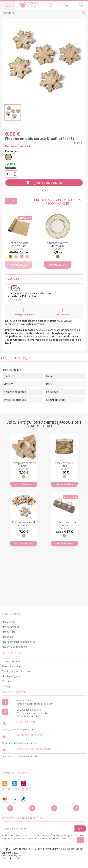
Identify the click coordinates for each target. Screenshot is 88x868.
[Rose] (22, 257)
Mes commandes (11, 627)
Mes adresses (9, 632)
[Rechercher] (44, 13)
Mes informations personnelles (18, 642)
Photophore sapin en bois (24, 464)
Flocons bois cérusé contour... (24, 524)
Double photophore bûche (64, 524)
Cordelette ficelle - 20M (64, 464)
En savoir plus (15, 300)
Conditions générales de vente (18, 671)
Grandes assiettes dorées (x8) (58, 244)
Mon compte (9, 622)
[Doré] (10, 257)
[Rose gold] (27, 257)
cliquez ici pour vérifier (72, 849)
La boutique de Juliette (12, 855)
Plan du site (8, 681)
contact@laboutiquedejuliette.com (35, 704)
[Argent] (16, 257)
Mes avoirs (8, 637)
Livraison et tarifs (11, 661)
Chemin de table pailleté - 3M (19, 244)
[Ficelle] (64, 476)
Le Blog (6, 686)
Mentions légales (11, 676)
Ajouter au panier (44, 183)
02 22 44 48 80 (63, 312)
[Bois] (8, 157)
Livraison (44, 279)
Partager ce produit (24, 312)
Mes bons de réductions (15, 647)
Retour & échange (11, 666)
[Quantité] (9, 174)
